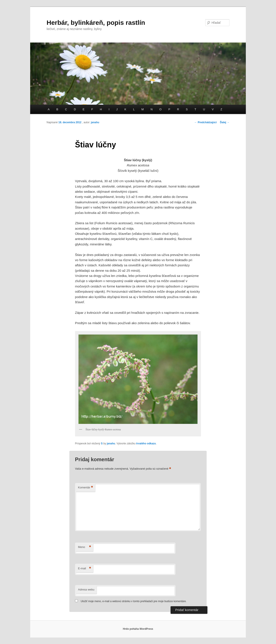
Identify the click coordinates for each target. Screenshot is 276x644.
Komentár (85, 488)
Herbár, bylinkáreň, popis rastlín (96, 23)
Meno (85, 547)
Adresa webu (86, 590)
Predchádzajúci (206, 122)
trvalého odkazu (146, 444)
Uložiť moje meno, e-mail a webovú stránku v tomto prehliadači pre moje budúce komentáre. (134, 601)
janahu (95, 122)
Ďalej (225, 122)
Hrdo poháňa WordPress (138, 629)
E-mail (85, 569)
